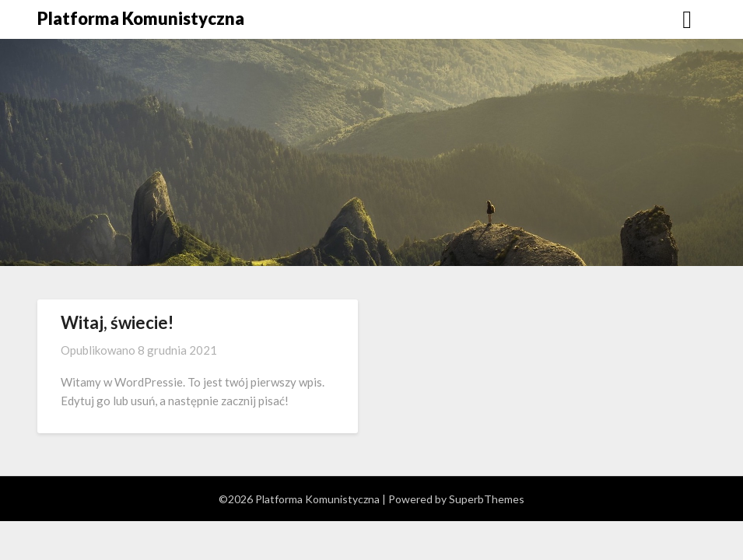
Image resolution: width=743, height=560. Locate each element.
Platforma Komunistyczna (141, 18)
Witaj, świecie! (117, 322)
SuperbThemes (487, 499)
